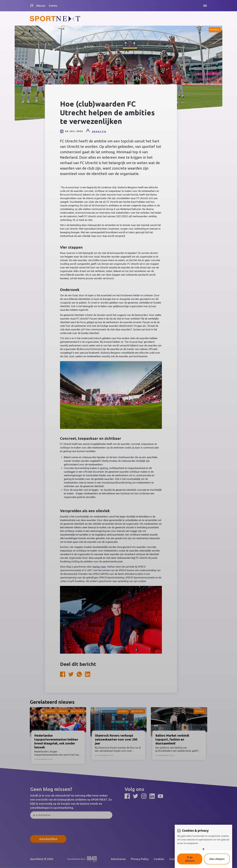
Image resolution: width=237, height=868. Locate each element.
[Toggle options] (203, 849)
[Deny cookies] (217, 859)
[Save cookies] (190, 859)
